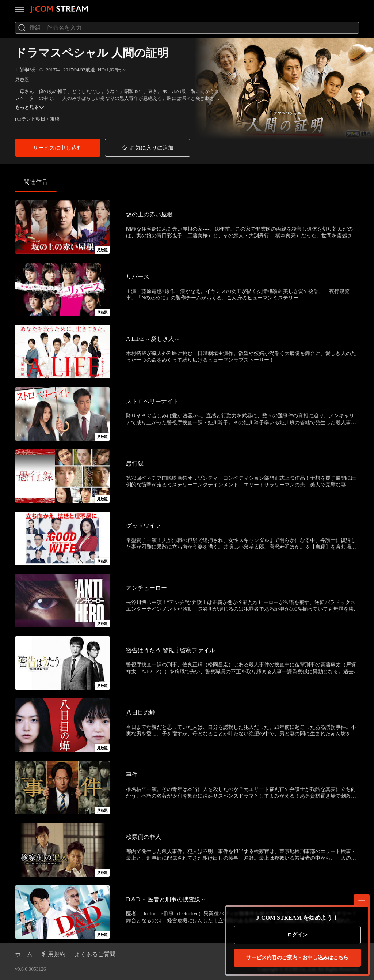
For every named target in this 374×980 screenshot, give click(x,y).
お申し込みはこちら (297, 958)
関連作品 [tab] (36, 182)
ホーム (24, 954)
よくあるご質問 (95, 954)
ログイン (297, 935)
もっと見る (29, 107)
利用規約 (54, 954)
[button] (58, 148)
